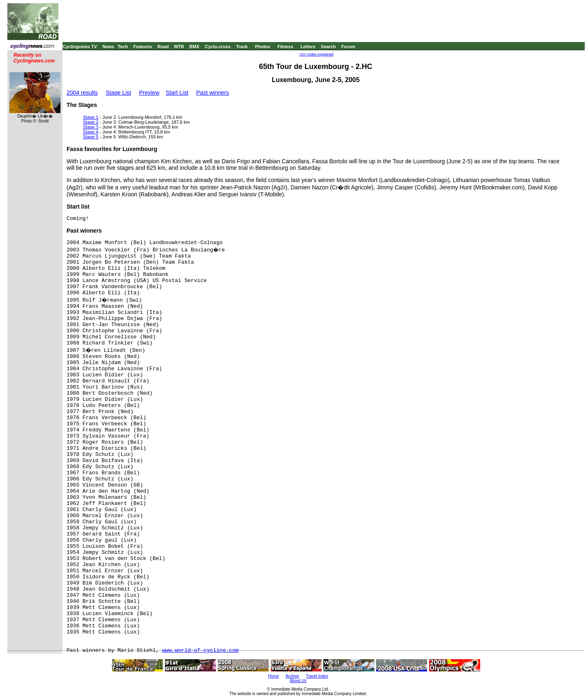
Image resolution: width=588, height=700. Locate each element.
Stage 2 (91, 122)
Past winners (213, 93)
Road (163, 47)
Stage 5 (91, 137)
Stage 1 (91, 117)
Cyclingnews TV (80, 47)
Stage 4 (91, 132)
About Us (298, 681)
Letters (308, 47)
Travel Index (317, 676)
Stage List (118, 93)
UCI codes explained (316, 54)
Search (329, 47)
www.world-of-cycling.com (200, 650)
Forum (348, 47)
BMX (194, 47)
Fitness (285, 47)
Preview (149, 93)
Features (143, 47)
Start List (177, 93)
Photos (262, 47)
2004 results (82, 93)
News (108, 47)
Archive (292, 676)
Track (242, 47)
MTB (179, 47)
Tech (123, 47)
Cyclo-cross (218, 47)
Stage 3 (91, 127)
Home (273, 676)
